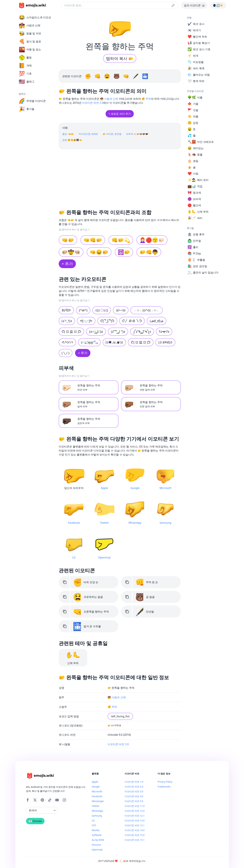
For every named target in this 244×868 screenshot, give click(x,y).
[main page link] (32, 5)
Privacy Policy (165, 782)
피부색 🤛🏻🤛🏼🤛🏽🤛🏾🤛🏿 (137, 134)
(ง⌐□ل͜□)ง (96, 332)
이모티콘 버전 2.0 (134, 787)
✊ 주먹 (146, 99)
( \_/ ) (66, 353)
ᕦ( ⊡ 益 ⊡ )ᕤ (141, 342)
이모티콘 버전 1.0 (134, 782)
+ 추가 (67, 264)
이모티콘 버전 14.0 (135, 830)
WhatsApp (97, 811)
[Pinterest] (42, 800)
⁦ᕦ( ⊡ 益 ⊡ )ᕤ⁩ (71, 332)
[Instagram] (64, 800)
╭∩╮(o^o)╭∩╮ (146, 310)
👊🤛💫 (121, 240)
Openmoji (97, 850)
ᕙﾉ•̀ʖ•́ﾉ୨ (67, 342)
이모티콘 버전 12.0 (135, 811)
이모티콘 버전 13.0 (135, 820)
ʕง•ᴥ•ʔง (164, 332)
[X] (35, 800)
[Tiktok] (50, 800)
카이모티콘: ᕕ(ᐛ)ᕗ (88, 134)
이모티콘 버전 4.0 (134, 796)
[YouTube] (57, 800)
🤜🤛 (68, 240)
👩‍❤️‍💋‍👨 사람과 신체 (109, 99)
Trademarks (164, 787)
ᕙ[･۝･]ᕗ (86, 321)
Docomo (96, 845)
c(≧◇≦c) (102, 310)
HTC (94, 825)
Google (96, 787)
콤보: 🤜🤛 (68, 134)
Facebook (97, 796)
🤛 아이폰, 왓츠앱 (112, 134)
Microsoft (97, 791)
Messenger (98, 801)
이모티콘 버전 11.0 (135, 806)
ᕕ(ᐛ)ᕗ (66, 310)
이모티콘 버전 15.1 (135, 840)
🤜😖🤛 (99, 252)
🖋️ (136, 76)
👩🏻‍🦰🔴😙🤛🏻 (152, 240)
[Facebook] (28, 800)
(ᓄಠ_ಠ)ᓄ (157, 321)
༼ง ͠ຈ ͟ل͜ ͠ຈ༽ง (142, 332)
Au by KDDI (98, 840)
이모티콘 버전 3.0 (93, 103)
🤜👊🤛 (93, 240)
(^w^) (83, 310)
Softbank (97, 835)
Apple (95, 782)
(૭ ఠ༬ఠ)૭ (165, 342)
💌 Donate (35, 821)
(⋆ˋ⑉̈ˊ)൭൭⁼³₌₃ (89, 342)
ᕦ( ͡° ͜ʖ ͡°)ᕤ (107, 321)
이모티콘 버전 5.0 (134, 801)
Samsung (97, 816)
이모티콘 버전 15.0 (135, 835)
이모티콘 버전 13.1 (135, 825)
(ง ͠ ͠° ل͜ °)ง (118, 332)
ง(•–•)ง (121, 310)
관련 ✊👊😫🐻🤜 (72, 140)
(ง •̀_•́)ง (67, 321)
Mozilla (96, 830)
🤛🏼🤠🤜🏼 (71, 252)
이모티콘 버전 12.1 (135, 816)
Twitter (96, 806)
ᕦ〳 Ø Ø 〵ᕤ (132, 321)
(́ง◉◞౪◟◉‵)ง (114, 342)
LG (93, 820)
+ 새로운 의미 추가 (120, 114)
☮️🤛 (124, 252)
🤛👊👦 (149, 252)
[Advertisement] (120, 178)
